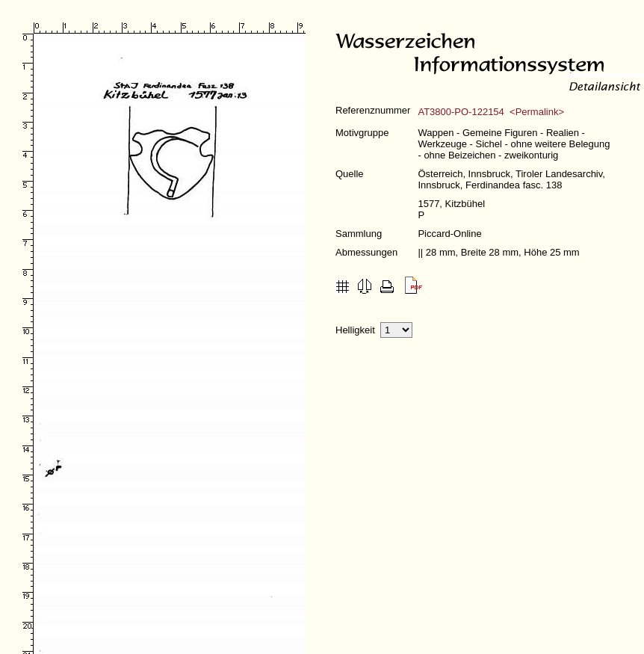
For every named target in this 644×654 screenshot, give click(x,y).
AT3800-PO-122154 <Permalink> (491, 112)
